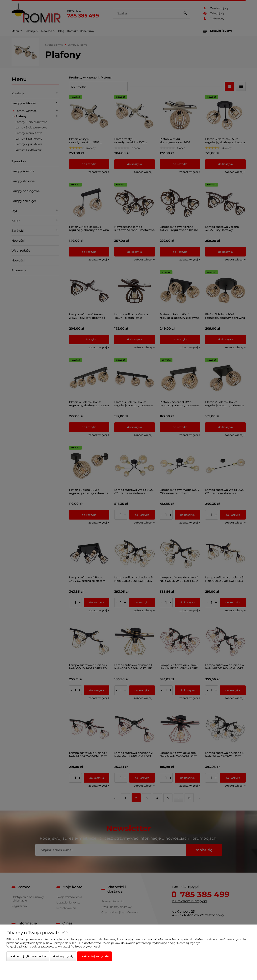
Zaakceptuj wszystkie (94, 956)
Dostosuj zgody (63, 956)
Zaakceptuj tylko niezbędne (28, 956)
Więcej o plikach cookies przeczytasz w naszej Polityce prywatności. (53, 947)
